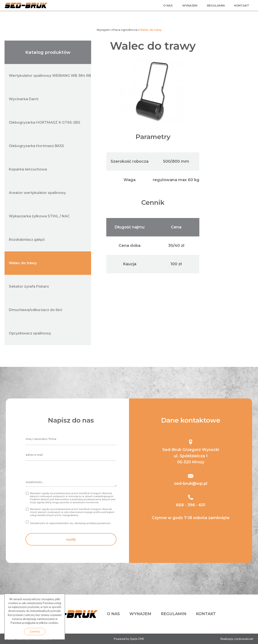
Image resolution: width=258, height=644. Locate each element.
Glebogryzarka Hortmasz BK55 (36, 146)
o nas (168, 5)
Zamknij (35, 631)
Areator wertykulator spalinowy (37, 193)
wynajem (190, 5)
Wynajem (103, 30)
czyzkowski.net (244, 639)
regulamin (216, 5)
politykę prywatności (99, 523)
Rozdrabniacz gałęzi (27, 240)
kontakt (242, 5)
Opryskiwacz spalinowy (30, 333)
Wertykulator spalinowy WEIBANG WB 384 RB (50, 76)
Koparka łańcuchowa (28, 169)
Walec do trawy (151, 30)
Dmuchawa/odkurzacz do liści (35, 310)
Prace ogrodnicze (125, 30)
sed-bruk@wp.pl (191, 483)
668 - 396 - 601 (191, 505)
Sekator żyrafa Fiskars (29, 286)
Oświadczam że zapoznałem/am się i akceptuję (70, 523)
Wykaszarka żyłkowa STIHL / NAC (39, 216)
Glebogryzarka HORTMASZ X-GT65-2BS (45, 122)
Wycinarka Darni (24, 99)
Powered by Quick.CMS (129, 639)
